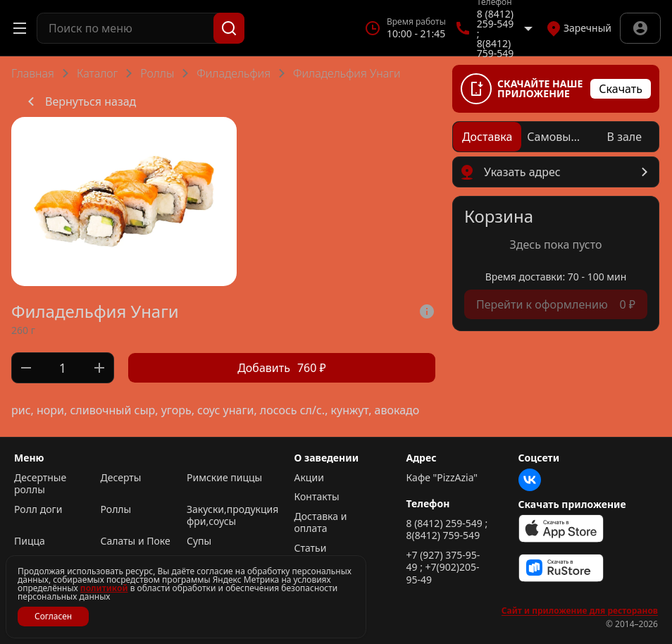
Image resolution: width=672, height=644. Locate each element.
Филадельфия (234, 73)
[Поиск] (229, 28)
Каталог (97, 73)
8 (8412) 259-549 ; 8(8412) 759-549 (447, 530)
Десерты (121, 478)
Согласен (53, 616)
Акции (309, 478)
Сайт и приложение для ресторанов (580, 611)
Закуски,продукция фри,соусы (226, 515)
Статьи (311, 548)
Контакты (317, 497)
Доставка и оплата (321, 522)
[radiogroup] (556, 137)
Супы (199, 541)
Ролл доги (38, 509)
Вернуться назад (79, 101)
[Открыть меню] (20, 28)
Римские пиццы (224, 478)
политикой (104, 588)
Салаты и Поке (136, 541)
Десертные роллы (40, 484)
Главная (33, 73)
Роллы (157, 73)
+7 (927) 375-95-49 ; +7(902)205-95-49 (443, 568)
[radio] (487, 137)
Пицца (30, 541)
